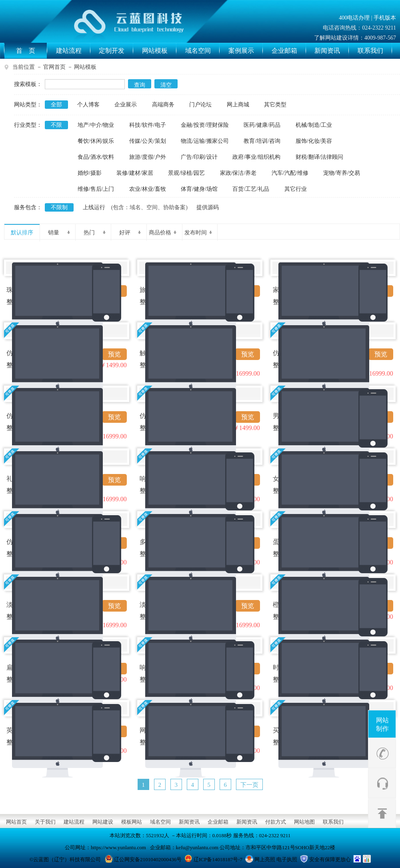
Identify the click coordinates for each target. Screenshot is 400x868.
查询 (140, 85)
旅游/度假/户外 (148, 157)
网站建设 (103, 822)
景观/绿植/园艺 (186, 173)
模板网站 (132, 822)
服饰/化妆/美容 (314, 141)
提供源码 (208, 207)
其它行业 (296, 189)
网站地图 (304, 822)
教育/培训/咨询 (262, 141)
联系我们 (375, 51)
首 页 (32, 51)
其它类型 (275, 105)
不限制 (59, 207)
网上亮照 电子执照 (276, 859)
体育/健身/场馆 (199, 189)
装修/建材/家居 (135, 173)
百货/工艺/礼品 (251, 189)
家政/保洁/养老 (238, 173)
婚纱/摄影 (90, 173)
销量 (59, 233)
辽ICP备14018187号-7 (218, 859)
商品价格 (163, 233)
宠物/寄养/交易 (342, 173)
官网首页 (54, 67)
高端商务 (163, 105)
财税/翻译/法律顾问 (320, 157)
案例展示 (246, 51)
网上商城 (238, 105)
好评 (130, 233)
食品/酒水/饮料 (96, 157)
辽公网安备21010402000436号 (148, 859)
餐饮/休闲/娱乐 (96, 141)
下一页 (249, 785)
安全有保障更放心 (330, 859)
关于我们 (45, 822)
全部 (56, 105)
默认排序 (22, 233)
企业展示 (126, 105)
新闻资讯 (332, 51)
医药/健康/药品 (262, 125)
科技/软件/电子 (148, 125)
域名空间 (202, 51)
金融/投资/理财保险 (205, 125)
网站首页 (16, 822)
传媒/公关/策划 (148, 141)
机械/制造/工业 (314, 125)
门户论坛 (200, 105)
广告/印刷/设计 (199, 157)
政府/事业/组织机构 (256, 157)
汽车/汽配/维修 (290, 173)
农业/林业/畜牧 (148, 189)
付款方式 (276, 822)
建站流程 (73, 51)
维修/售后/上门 (96, 189)
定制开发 (116, 51)
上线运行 (94, 207)
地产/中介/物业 (96, 125)
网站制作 (382, 724)
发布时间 (198, 233)
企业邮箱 (289, 51)
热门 (95, 233)
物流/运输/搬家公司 (205, 141)
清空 (166, 85)
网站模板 (159, 51)
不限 (56, 125)
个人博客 (88, 105)
